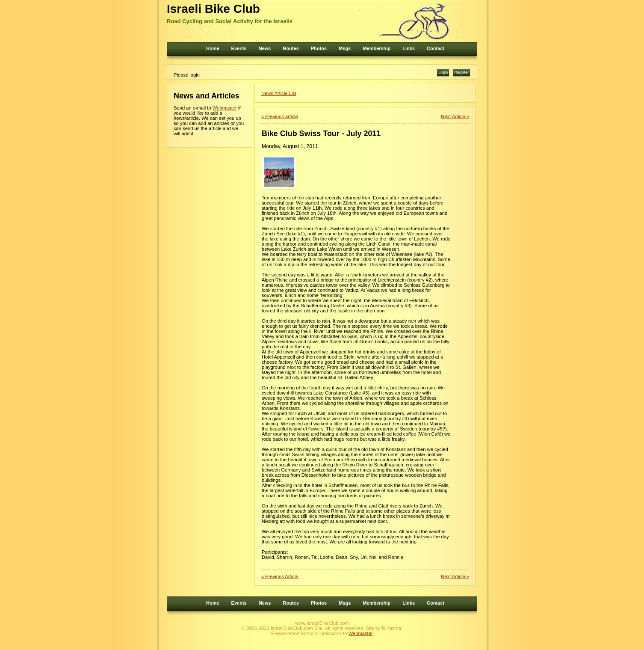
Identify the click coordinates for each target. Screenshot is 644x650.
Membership (377, 48)
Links (409, 48)
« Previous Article (280, 576)
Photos (319, 48)
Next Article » (455, 116)
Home (213, 48)
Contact (436, 48)
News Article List (279, 93)
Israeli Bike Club (213, 9)
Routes (291, 48)
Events (239, 48)
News (265, 48)
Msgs (345, 48)
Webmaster (225, 108)
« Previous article (280, 116)
